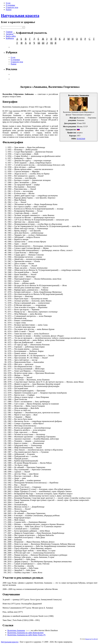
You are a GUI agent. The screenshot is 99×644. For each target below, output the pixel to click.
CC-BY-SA (95, 639)
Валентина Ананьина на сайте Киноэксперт (26, 633)
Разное (9, 10)
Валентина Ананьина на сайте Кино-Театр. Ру (26, 635)
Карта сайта (11, 36)
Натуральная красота (20, 15)
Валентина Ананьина (16, 630)
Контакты (10, 38)
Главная (9, 32)
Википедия (88, 639)
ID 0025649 (81, 139)
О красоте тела (12, 7)
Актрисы (10, 34)
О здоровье (10, 5)
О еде (8, 3)
